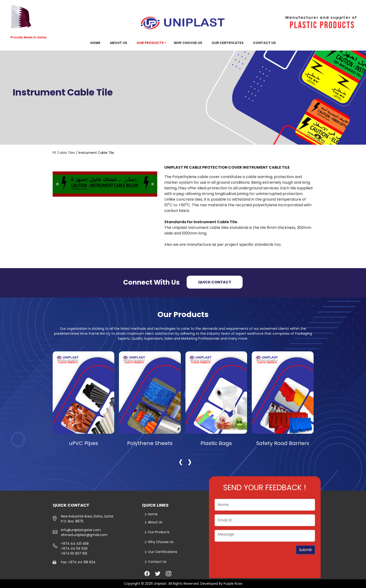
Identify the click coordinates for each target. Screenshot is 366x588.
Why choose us (188, 43)
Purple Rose (233, 584)
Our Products (150, 43)
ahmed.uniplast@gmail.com (84, 535)
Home (95, 43)
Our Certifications (161, 552)
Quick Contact (215, 282)
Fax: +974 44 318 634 (78, 562)
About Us (153, 522)
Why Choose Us (159, 542)
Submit (305, 550)
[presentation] (181, 461)
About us (118, 43)
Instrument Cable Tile (96, 153)
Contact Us (155, 562)
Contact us (264, 43)
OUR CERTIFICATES (228, 43)
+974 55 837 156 (74, 553)
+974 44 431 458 (75, 544)
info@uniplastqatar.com (81, 530)
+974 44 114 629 (74, 548)
